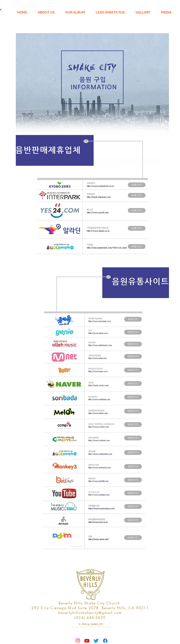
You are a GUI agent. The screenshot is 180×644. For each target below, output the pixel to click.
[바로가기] (137, 185)
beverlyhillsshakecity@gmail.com (90, 613)
